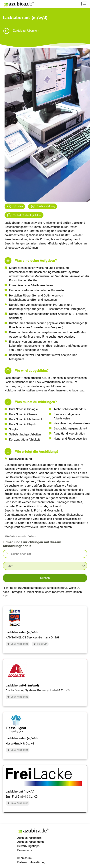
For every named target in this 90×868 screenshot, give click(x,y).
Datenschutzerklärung (31, 862)
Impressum (24, 858)
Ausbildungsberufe (29, 838)
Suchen (45, 578)
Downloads (25, 850)
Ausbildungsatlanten (31, 842)
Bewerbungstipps (28, 846)
